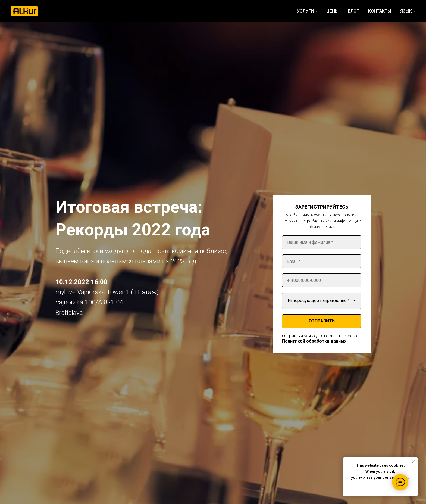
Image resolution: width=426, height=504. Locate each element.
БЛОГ (353, 11)
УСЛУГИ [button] (305, 11)
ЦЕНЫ (332, 11)
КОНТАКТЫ (380, 11)
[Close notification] (414, 461)
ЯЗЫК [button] (406, 11)
